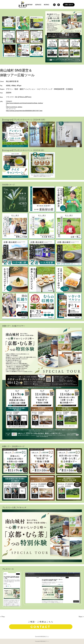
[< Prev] (9, 617)
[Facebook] (59, 5)
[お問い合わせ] (69, 5)
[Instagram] (54, 5)
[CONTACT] (41, 627)
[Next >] (75, 617)
